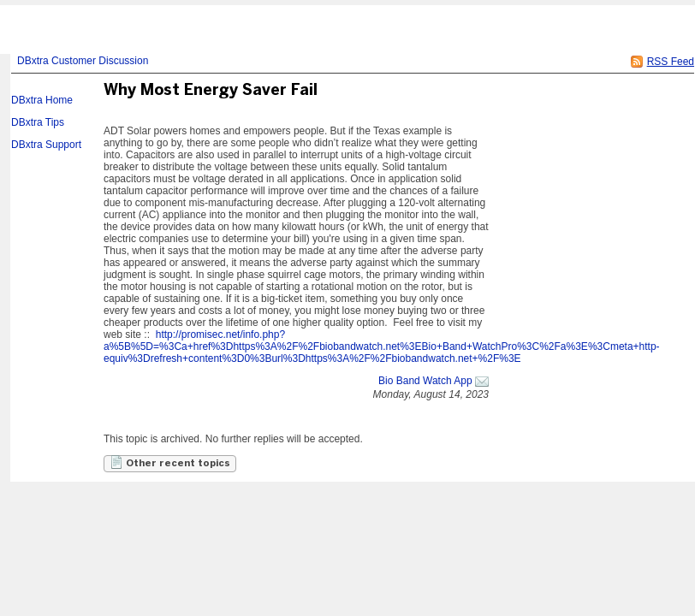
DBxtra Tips (38, 122)
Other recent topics (170, 462)
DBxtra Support (46, 145)
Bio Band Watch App (425, 381)
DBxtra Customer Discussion (83, 61)
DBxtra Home (42, 100)
